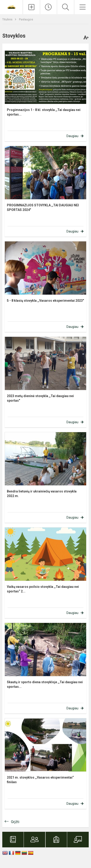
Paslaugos (26, 19)
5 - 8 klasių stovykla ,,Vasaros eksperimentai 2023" (45, 301)
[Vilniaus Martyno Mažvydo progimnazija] (11, 7)
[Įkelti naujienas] (31, 7)
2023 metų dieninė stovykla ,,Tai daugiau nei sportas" (40, 398)
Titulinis (8, 19)
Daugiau (72, 136)
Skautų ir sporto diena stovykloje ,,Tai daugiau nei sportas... (45, 684)
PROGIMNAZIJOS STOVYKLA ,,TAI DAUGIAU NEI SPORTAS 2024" (43, 207)
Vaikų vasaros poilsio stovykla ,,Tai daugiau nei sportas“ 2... (43, 589)
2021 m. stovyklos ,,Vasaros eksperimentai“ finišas (40, 780)
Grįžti (15, 822)
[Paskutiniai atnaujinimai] (48, 7)
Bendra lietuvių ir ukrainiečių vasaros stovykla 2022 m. (42, 494)
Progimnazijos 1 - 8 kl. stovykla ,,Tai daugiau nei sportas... (44, 112)
